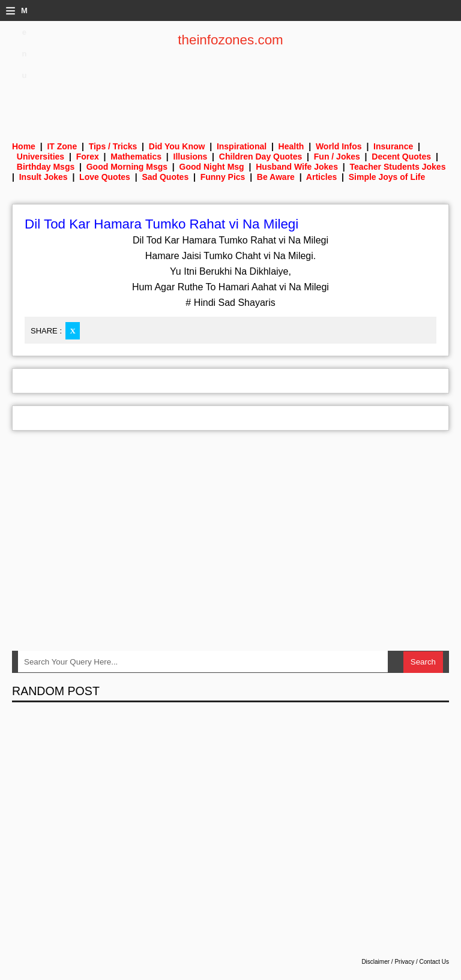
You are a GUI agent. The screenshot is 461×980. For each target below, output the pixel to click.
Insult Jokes (44, 177)
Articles (321, 177)
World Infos (339, 146)
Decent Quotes (401, 157)
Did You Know (177, 146)
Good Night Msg (212, 167)
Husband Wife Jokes (297, 167)
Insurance (393, 146)
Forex (88, 157)
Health (291, 146)
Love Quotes (105, 177)
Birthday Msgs (46, 167)
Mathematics (136, 157)
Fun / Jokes (337, 157)
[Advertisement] (230, 87)
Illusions (191, 157)
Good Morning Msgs (127, 167)
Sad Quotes (165, 177)
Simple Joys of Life (387, 177)
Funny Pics (223, 177)
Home (24, 146)
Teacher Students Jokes (397, 167)
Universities (41, 157)
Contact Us (434, 962)
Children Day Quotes (261, 157)
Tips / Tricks (113, 146)
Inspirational (242, 146)
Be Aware (276, 177)
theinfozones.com (230, 40)
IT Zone (62, 146)
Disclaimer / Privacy (388, 962)
